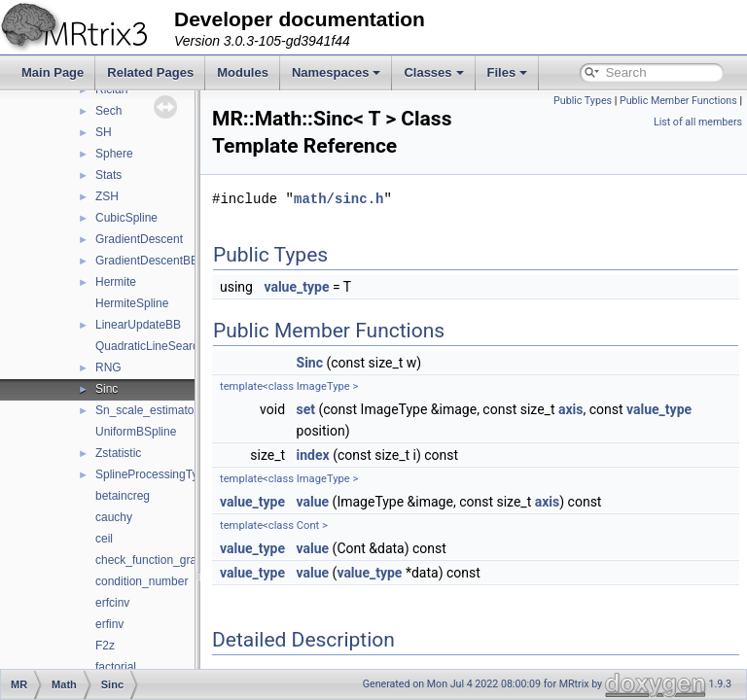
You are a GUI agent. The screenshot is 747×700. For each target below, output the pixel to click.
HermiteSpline (132, 303)
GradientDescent (139, 239)
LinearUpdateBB (138, 325)
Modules (243, 72)
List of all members (698, 122)
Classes (433, 72)
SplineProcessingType (153, 474)
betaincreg (123, 496)
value (362, 529)
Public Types (583, 101)
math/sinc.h (387, 226)
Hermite (116, 282)
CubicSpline (126, 218)
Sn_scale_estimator (146, 410)
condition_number (142, 581)
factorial (116, 667)
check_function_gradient (159, 560)
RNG (108, 367)
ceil (104, 539)
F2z (105, 646)
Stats (108, 175)
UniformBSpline (136, 432)
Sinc (107, 389)
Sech (108, 111)
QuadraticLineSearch (150, 346)
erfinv (109, 624)
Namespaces (337, 72)
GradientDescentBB (147, 261)
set (355, 437)
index (362, 482)
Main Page (53, 72)
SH (104, 132)
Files (508, 72)
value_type (345, 314)
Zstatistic (118, 453)
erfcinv (112, 603)
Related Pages (150, 72)
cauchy (114, 517)
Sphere (114, 154)
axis (620, 437)
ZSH (107, 196)
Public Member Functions (678, 101)
